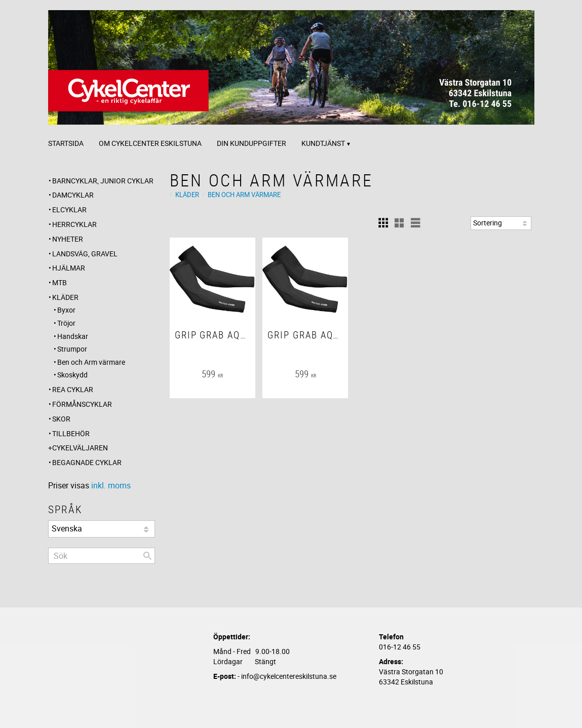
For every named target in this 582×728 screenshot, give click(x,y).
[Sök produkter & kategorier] (102, 556)
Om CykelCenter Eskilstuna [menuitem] (150, 143)
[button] (383, 223)
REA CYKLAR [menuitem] (73, 389)
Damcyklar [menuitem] (73, 195)
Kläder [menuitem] (65, 297)
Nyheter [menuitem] (68, 239)
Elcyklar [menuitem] (69, 209)
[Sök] (147, 556)
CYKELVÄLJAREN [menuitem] (80, 448)
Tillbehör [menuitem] (71, 433)
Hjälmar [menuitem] (69, 268)
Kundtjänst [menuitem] (323, 143)
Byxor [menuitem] (66, 310)
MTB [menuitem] (60, 282)
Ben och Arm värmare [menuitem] (91, 362)
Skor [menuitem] (61, 419)
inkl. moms (111, 485)
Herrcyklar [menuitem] (74, 224)
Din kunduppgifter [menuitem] (251, 143)
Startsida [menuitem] (66, 143)
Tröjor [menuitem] (66, 323)
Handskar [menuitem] (73, 336)
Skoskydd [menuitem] (72, 375)
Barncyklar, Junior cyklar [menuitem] (103, 181)
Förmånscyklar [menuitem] (82, 404)
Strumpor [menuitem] (72, 349)
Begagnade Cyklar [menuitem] (87, 462)
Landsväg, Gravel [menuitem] (85, 254)
